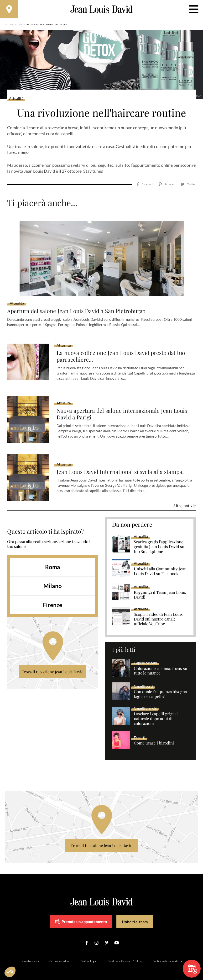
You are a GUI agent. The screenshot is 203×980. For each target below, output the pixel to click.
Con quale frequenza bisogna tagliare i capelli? (160, 688)
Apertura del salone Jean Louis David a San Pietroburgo (78, 305)
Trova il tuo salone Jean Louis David (53, 666)
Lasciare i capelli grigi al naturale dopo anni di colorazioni (156, 712)
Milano (53, 580)
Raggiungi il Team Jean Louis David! (160, 589)
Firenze (53, 599)
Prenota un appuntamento (81, 915)
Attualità (16, 99)
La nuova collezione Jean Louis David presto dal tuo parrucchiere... (122, 350)
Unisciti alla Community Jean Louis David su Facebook (160, 565)
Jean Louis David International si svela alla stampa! (122, 466)
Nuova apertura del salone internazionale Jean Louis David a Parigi (123, 408)
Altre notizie (185, 499)
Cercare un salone (60, 955)
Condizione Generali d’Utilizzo (125, 955)
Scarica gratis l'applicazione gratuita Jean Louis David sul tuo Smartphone (160, 541)
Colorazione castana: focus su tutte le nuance (161, 664)
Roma (53, 560)
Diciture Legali (89, 955)
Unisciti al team (135, 915)
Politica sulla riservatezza (167, 955)
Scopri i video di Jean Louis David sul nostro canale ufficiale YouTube (158, 613)
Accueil (9, 25)
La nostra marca (30, 955)
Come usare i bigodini (154, 737)
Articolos (20, 25)
